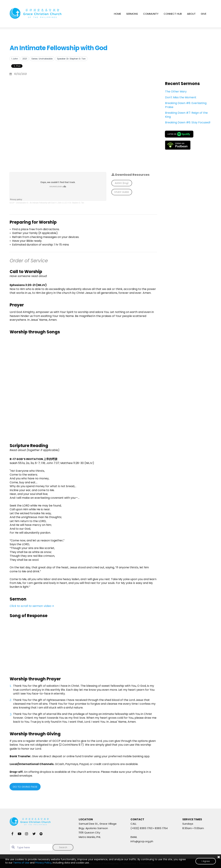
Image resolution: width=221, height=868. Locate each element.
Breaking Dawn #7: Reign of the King (186, 115)
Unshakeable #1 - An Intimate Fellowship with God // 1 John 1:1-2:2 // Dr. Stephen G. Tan (50, 203)
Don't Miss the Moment (181, 97)
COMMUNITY (151, 14)
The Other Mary (176, 92)
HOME (117, 14)
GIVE (204, 14)
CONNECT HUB (173, 14)
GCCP (12, 203)
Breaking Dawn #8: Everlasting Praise (186, 105)
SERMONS (132, 14)
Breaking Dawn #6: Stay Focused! (188, 122)
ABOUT (191, 14)
